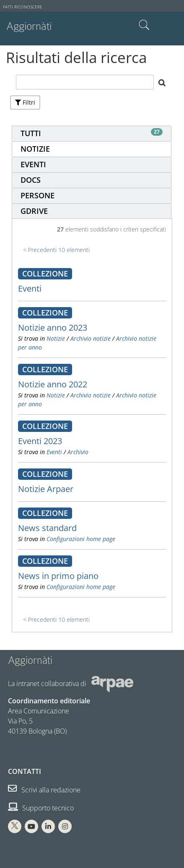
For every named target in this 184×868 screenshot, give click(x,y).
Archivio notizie (91, 338)
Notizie (56, 338)
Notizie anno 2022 (53, 384)
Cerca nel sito (144, 25)
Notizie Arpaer (46, 489)
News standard (47, 528)
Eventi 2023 (40, 441)
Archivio (78, 452)
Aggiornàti (29, 26)
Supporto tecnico (41, 808)
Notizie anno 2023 (53, 327)
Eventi (30, 288)
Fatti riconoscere (23, 7)
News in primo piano (58, 576)
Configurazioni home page (81, 539)
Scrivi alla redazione (44, 790)
